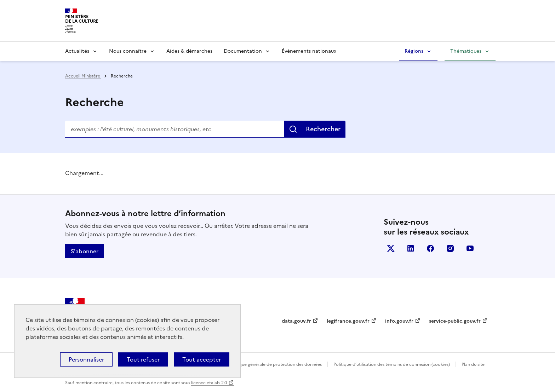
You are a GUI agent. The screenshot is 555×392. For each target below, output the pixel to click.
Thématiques (466, 51)
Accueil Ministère (83, 76)
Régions (414, 51)
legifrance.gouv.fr (348, 321)
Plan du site (473, 364)
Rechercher (323, 129)
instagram (450, 248)
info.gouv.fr (399, 321)
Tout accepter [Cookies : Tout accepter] (202, 359)
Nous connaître (128, 51)
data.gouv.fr (296, 321)
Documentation (243, 51)
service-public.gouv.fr (455, 321)
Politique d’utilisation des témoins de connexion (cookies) (392, 364)
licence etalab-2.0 (209, 383)
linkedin (411, 248)
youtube (470, 248)
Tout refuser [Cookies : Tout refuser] (143, 359)
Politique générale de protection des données (275, 364)
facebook (430, 248)
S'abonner (85, 251)
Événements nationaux (309, 51)
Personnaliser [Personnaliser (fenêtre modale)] (86, 359)
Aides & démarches (189, 51)
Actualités (77, 51)
